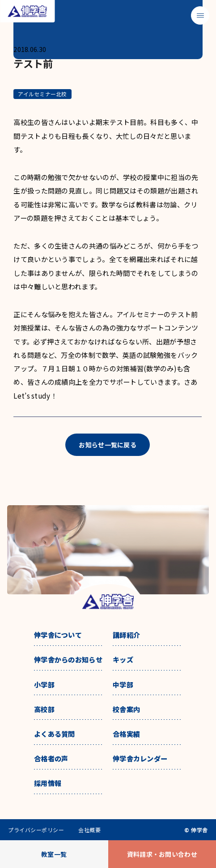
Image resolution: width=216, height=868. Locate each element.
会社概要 (89, 830)
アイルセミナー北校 (42, 94)
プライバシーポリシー (36, 830)
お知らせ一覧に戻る (108, 445)
